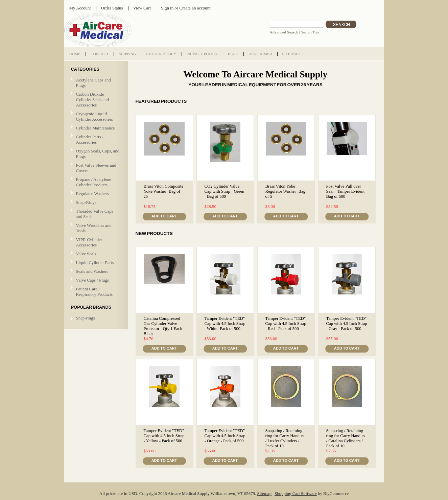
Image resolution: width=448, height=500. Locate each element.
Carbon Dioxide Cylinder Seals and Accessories (93, 100)
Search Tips (310, 32)
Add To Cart (164, 216)
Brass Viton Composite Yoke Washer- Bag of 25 (164, 191)
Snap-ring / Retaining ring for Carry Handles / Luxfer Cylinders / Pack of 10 (285, 438)
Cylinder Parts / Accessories (90, 139)
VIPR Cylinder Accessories (89, 242)
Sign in (167, 8)
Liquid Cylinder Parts (95, 263)
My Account (80, 8)
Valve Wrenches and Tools (94, 228)
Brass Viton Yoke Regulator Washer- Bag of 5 (286, 191)
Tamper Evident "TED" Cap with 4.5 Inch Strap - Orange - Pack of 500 (225, 436)
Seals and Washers (92, 271)
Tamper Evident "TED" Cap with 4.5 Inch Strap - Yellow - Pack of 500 (164, 436)
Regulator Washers (92, 194)
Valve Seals (95, 254)
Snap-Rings (86, 202)
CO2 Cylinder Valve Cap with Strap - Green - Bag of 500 (225, 191)
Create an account (195, 8)
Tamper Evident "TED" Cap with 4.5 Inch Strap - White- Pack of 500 (225, 324)
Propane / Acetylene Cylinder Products (94, 182)
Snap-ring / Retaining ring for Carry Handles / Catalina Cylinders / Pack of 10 (346, 438)
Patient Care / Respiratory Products (95, 292)
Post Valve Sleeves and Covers (96, 168)
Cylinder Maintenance (96, 128)
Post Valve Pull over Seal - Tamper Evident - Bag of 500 (347, 191)
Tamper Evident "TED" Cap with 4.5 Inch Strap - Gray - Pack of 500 (347, 324)
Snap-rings (86, 318)
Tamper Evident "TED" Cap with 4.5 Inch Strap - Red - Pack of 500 (286, 324)
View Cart (142, 8)
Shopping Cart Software (296, 493)
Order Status (112, 8)
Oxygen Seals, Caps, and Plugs (98, 154)
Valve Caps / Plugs (95, 280)
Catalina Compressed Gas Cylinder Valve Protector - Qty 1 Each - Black (164, 326)
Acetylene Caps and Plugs (93, 83)
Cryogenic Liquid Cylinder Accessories (95, 116)
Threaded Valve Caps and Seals (95, 214)
